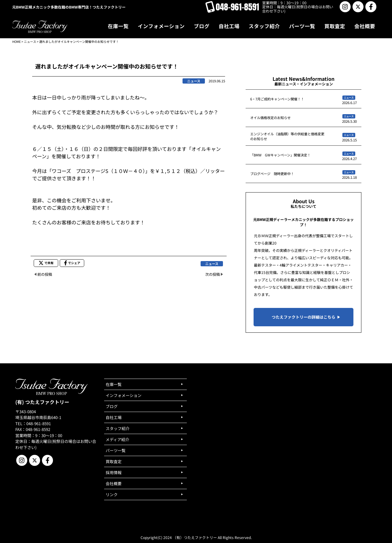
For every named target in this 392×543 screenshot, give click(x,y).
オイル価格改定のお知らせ (270, 118)
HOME (17, 41)
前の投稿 (45, 274)
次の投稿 (213, 274)
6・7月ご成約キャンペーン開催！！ (277, 99)
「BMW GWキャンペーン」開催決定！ (280, 155)
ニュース (30, 41)
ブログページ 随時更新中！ (272, 174)
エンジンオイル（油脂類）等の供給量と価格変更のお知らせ (287, 136)
